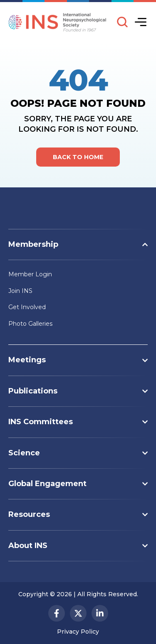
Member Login (30, 274)
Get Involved (27, 307)
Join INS (20, 291)
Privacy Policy (78, 632)
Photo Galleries (30, 324)
